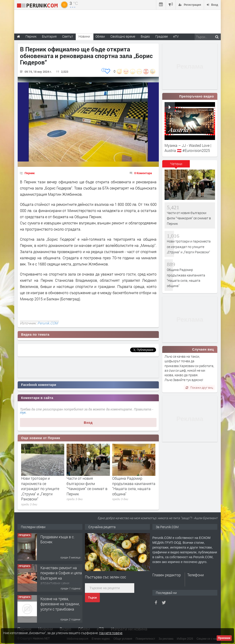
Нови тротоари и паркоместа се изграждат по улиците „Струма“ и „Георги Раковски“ (40, 489)
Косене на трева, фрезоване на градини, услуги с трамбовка (60, 604)
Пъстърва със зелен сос (105, 577)
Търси (92, 598)
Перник (30, 173)
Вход (88, 423)
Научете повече (111, 633)
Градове (162, 36)
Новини (84, 36)
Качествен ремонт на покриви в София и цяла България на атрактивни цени (61, 575)
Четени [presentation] (176, 164)
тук (23, 413)
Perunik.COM (48, 323)
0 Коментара (143, 173)
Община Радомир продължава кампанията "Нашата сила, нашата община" (134, 486)
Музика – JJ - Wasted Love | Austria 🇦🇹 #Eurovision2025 (188, 148)
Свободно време (123, 36)
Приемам (224, 638)
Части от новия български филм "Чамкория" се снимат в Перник (87, 486)
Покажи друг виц (199, 388)
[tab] (176, 165)
